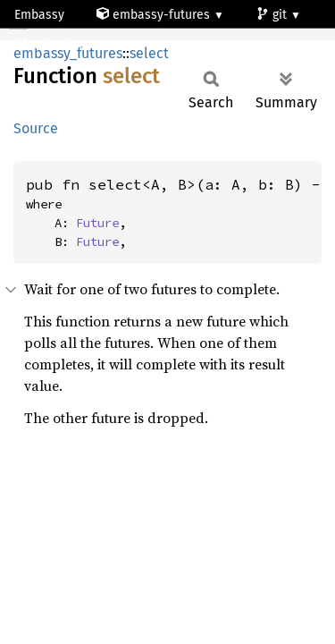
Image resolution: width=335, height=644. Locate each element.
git (273, 15)
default (45, 44)
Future (97, 223)
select (149, 53)
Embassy (39, 15)
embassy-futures (155, 15)
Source (36, 128)
